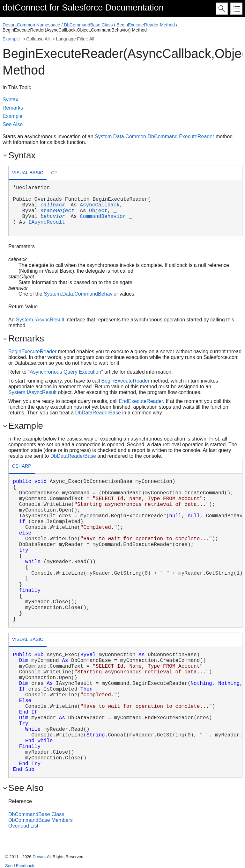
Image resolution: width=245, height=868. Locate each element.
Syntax (10, 100)
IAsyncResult (47, 222)
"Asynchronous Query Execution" (65, 372)
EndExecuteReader (141, 401)
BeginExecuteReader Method (146, 25)
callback (53, 205)
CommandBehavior (103, 217)
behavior (53, 217)
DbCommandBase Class (88, 25)
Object (98, 211)
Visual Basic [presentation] (28, 173)
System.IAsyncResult (40, 320)
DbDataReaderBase (98, 413)
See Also (13, 124)
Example (11, 39)
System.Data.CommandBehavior (81, 294)
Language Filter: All (75, 39)
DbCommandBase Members (41, 820)
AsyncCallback (100, 205)
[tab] (28, 173)
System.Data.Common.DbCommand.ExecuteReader (154, 136)
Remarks (13, 108)
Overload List (23, 826)
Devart (39, 857)
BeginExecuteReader (32, 352)
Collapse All (38, 39)
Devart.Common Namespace (31, 25)
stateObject (57, 211)
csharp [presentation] (22, 466)
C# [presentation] (54, 173)
